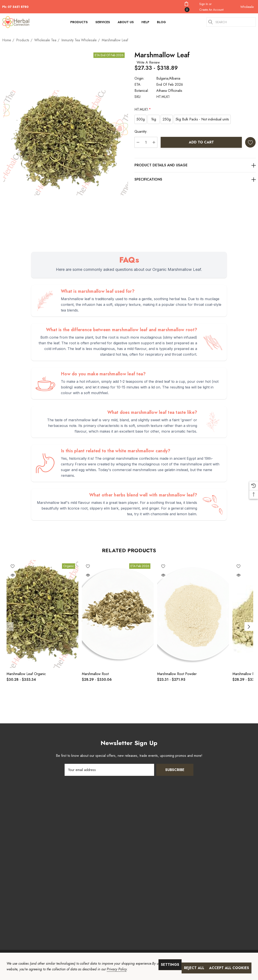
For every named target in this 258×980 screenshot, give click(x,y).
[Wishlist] (13, 566)
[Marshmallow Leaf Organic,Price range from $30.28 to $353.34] (42, 614)
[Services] (103, 23)
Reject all (194, 968)
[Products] (79, 23)
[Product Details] (195, 165)
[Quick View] (13, 575)
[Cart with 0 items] (189, 7)
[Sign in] (204, 4)
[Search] (211, 22)
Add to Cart (201, 142)
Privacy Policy (117, 969)
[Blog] (161, 22)
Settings (170, 965)
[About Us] (126, 23)
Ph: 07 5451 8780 (15, 7)
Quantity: (141, 131)
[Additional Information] (195, 179)
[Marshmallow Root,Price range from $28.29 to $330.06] (118, 614)
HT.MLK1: (143, 110)
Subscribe (175, 770)
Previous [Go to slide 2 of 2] (9, 627)
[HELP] (145, 23)
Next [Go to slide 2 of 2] (249, 627)
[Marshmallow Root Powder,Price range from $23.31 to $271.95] (193, 614)
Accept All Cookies (229, 968)
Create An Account (211, 10)
